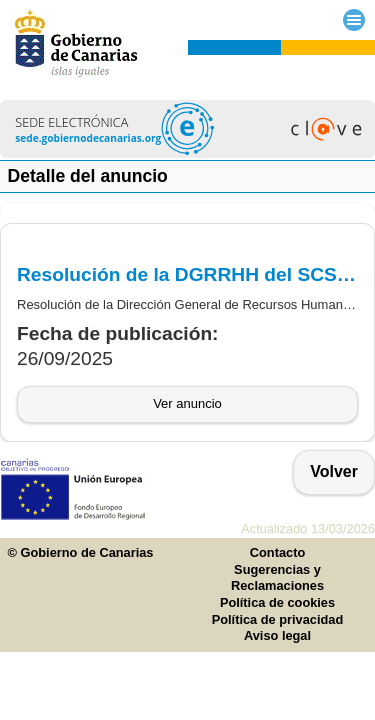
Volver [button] (334, 471)
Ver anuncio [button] (187, 403)
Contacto (277, 552)
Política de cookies (277, 602)
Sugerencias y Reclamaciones (277, 578)
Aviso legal (277, 635)
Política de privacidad (278, 619)
